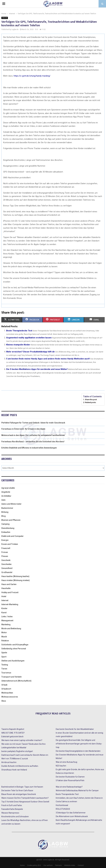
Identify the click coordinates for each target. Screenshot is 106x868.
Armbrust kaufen (9, 762)
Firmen (5, 552)
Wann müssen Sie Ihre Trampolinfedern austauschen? (25, 798)
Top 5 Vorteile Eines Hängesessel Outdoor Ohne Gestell (25, 802)
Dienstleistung (8, 528)
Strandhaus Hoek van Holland (14, 770)
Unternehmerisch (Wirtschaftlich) (16, 681)
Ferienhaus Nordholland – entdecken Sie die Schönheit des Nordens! (33, 442)
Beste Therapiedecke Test (19, 331)
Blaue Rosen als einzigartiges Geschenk (19, 794)
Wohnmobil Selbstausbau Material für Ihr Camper (77, 791)
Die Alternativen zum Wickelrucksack (72, 816)
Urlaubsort (6, 689)
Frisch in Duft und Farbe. (12, 805)
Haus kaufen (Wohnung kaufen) (15, 576)
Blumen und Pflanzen (11, 520)
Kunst (4, 613)
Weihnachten (7, 693)
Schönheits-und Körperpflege (15, 645)
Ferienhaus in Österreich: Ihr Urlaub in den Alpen (23, 429)
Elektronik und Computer (12, 536)
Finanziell (6, 548)
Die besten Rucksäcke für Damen (70, 777)
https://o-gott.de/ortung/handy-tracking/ (32, 76)
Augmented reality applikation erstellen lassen (29, 338)
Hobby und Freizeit (10, 592)
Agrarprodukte (8, 488)
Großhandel (7, 572)
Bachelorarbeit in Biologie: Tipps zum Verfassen (22, 787)
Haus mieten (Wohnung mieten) (16, 580)
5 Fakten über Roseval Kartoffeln (70, 780)
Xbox (4, 701)
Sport (4, 657)
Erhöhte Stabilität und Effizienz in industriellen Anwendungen (29, 448)
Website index (70, 865)
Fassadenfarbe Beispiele (12, 809)
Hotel (4, 596)
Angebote (6, 492)
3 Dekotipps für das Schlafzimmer (71, 813)
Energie (5, 540)
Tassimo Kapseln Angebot (13, 729)
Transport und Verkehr (12, 677)
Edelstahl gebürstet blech (12, 737)
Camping (5, 524)
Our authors (48, 865)
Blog (4, 516)
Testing (5, 665)
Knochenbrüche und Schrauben (15, 817)
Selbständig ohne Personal (14, 649)
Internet (5, 18)
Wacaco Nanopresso (10, 813)
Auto (3, 500)
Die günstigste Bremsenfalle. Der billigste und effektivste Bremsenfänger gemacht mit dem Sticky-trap (79, 744)
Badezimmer (7, 508)
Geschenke (6, 564)
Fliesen (5, 556)
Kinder (4, 608)
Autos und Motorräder (11, 504)
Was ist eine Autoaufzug (66, 762)
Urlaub (4, 685)
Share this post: (91, 400)
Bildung (5, 512)
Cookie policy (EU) (34, 865)
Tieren (4, 669)
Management (7, 621)
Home (22, 865)
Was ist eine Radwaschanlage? (69, 787)
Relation (5, 641)
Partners (58, 865)
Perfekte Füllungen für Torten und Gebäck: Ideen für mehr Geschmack (33, 423)
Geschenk (6, 560)
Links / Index (7, 617)
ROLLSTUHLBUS (63, 809)
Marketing (6, 625)
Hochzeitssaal (62, 805)
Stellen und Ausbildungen (13, 661)
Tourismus (6, 673)
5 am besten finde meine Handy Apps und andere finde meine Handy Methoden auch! (48, 359)
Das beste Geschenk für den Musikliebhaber (75, 729)
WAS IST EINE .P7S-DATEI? (13, 733)
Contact (81, 865)
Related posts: (91, 402)
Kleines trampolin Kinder (18, 345)
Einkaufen (6, 532)
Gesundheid (7, 568)
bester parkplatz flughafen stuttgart (17, 751)
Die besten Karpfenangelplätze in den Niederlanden (78, 751)
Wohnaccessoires (10, 697)
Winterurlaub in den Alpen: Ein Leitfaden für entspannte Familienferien (33, 435)
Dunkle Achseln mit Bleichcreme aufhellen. (20, 766)
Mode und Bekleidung (11, 628)
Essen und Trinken (10, 544)
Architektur (6, 496)
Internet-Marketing (10, 604)
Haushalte (6, 588)
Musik (4, 637)
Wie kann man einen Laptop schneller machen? (22, 740)
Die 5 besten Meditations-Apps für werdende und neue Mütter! (37, 369)
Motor (4, 632)
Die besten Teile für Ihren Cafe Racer (17, 791)
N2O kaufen (61, 766)
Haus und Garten (9, 584)
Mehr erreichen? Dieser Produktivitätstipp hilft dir (31, 352)
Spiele (4, 653)
